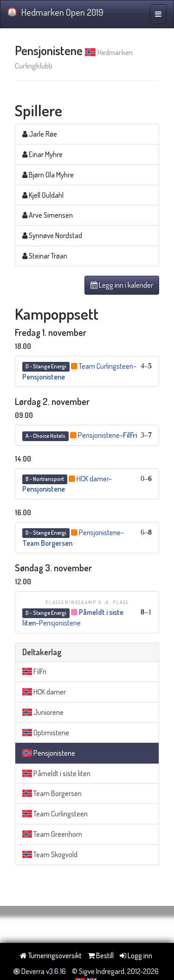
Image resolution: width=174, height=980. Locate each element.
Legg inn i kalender (122, 285)
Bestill (101, 955)
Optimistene (46, 733)
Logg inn (136, 955)
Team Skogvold (50, 854)
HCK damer (44, 692)
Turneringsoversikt (51, 955)
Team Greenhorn (52, 834)
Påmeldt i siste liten (56, 773)
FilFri (34, 671)
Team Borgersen (52, 793)
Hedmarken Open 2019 (55, 12)
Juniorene (43, 712)
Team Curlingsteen (55, 814)
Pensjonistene (49, 753)
